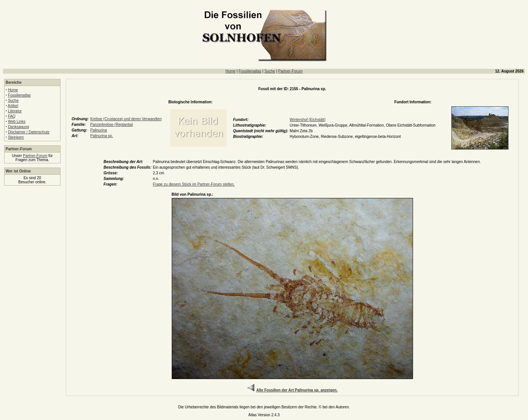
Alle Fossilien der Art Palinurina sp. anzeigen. (297, 390)
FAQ (12, 116)
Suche (270, 71)
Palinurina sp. (102, 136)
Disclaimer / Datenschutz (29, 132)
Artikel (13, 106)
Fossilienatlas (250, 71)
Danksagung (18, 127)
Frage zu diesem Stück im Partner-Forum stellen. (194, 184)
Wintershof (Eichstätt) (308, 120)
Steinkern (16, 137)
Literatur (15, 111)
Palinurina (98, 130)
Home (231, 71)
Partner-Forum (290, 71)
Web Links (17, 122)
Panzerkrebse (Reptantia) (112, 125)
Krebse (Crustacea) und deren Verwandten (126, 119)
